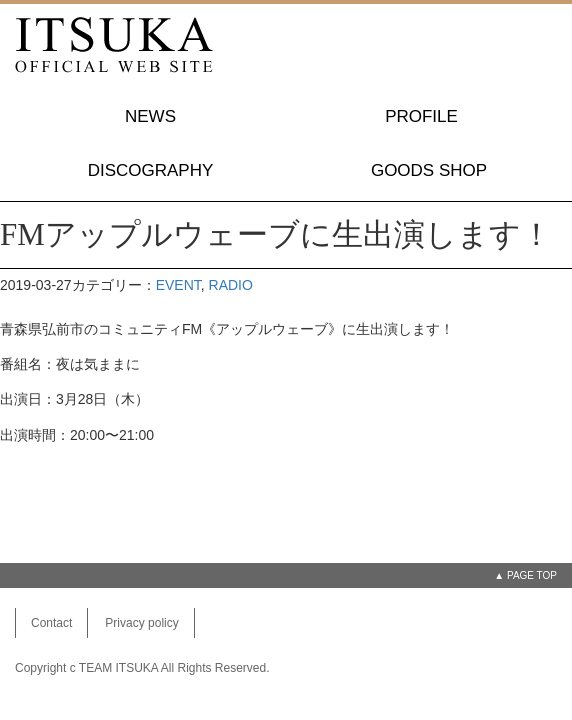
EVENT (178, 285)
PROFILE (421, 116)
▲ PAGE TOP (525, 575)
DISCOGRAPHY (151, 170)
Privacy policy (141, 623)
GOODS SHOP (429, 170)
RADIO (231, 285)
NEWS (150, 116)
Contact (51, 623)
